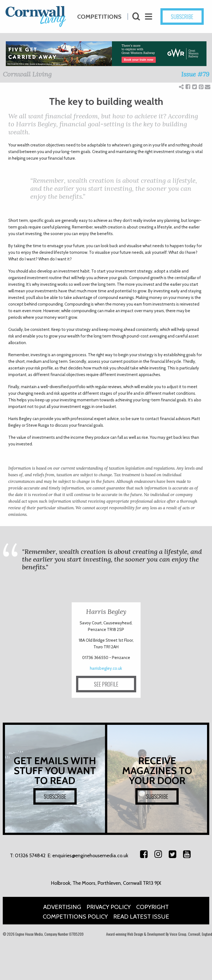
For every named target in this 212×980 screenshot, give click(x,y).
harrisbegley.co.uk (106, 668)
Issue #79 (195, 74)
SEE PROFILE (106, 684)
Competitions (99, 14)
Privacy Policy (109, 907)
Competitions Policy (75, 917)
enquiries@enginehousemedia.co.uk (90, 856)
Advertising (62, 907)
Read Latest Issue (141, 917)
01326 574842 (30, 856)
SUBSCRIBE (55, 796)
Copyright (152, 907)
